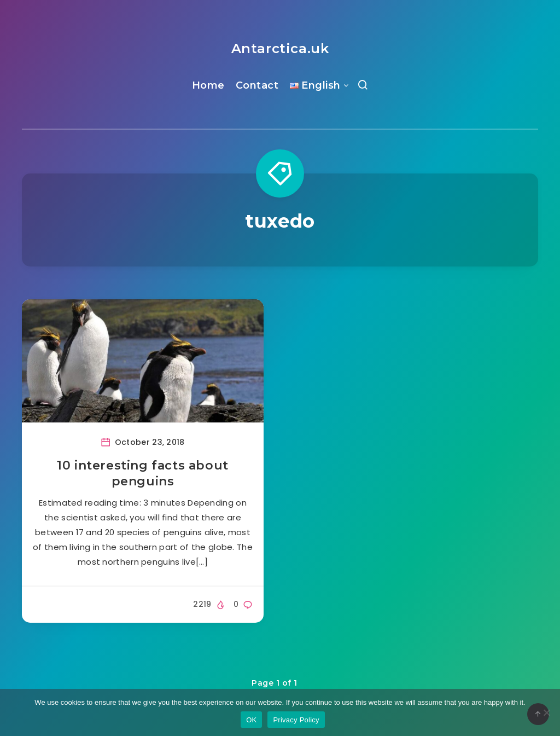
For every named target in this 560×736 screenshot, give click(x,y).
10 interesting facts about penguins (143, 474)
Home (208, 85)
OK (251, 720)
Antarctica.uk (280, 48)
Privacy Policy (296, 720)
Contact (257, 85)
